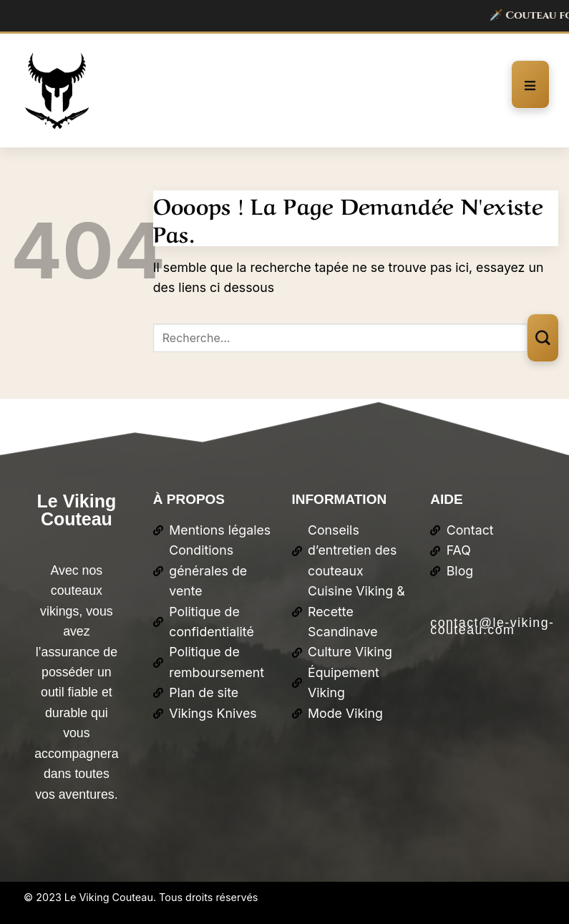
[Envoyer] (543, 337)
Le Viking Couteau (77, 510)
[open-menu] (530, 84)
